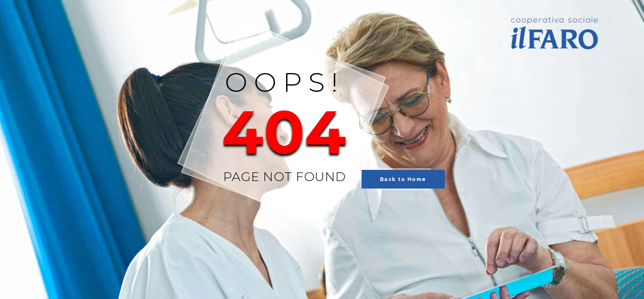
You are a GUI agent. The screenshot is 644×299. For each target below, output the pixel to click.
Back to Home (403, 179)
